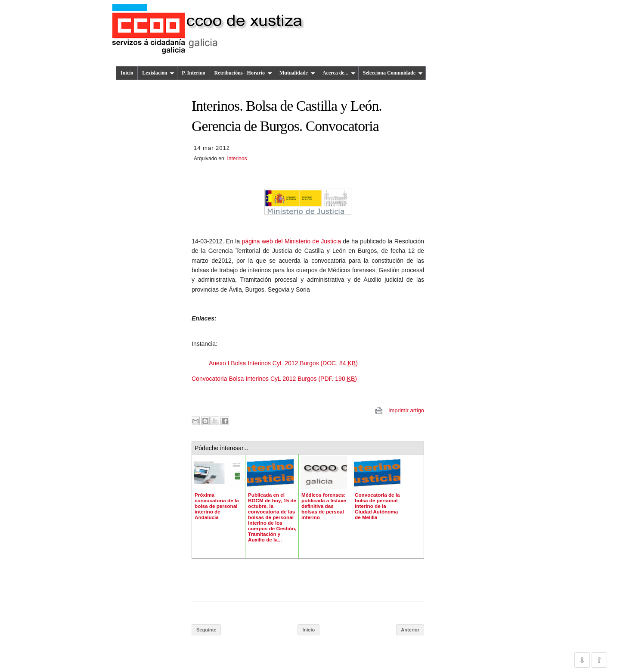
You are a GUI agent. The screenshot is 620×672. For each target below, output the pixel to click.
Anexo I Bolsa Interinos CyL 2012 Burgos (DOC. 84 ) (283, 363)
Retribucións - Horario (243, 73)
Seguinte (206, 630)
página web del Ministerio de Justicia (291, 241)
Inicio (127, 73)
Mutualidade (297, 73)
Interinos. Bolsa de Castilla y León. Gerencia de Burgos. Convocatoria (287, 116)
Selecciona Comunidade (393, 73)
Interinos (237, 159)
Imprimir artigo (406, 410)
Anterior (410, 630)
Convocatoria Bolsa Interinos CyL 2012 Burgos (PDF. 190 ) (274, 379)
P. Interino (193, 73)
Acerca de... (339, 73)
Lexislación (158, 73)
